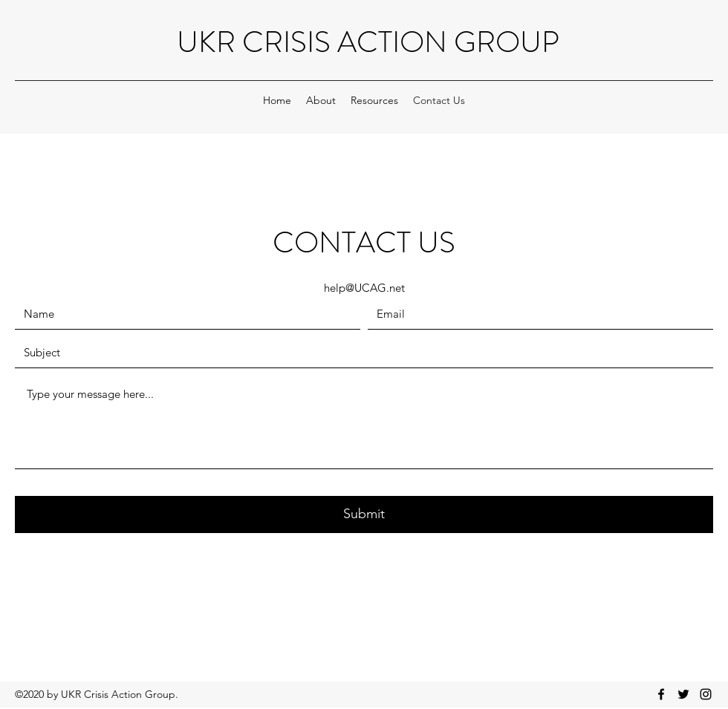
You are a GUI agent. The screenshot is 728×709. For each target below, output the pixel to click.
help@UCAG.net (364, 288)
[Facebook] (661, 694)
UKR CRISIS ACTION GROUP (368, 42)
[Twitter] (683, 694)
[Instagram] (706, 694)
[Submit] (364, 514)
